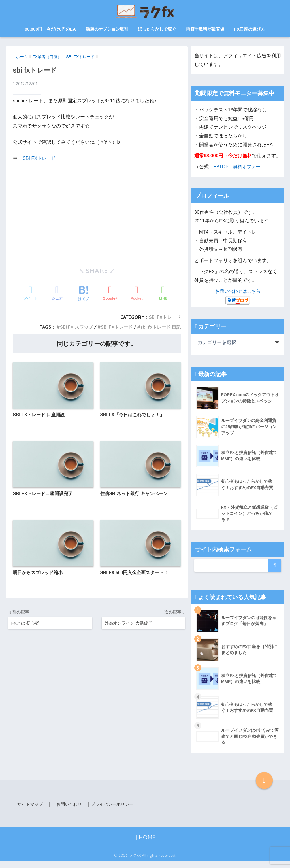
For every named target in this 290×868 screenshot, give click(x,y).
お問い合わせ (72, 804)
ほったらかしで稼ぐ (157, 29)
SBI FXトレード (40, 158)
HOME (145, 844)
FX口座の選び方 (250, 29)
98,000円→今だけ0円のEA (50, 29)
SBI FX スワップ (74, 327)
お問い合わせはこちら (238, 291)
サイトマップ (31, 804)
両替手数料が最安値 (205, 29)
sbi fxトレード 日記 (160, 327)
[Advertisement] (97, 214)
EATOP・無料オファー (238, 167)
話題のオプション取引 (107, 29)
